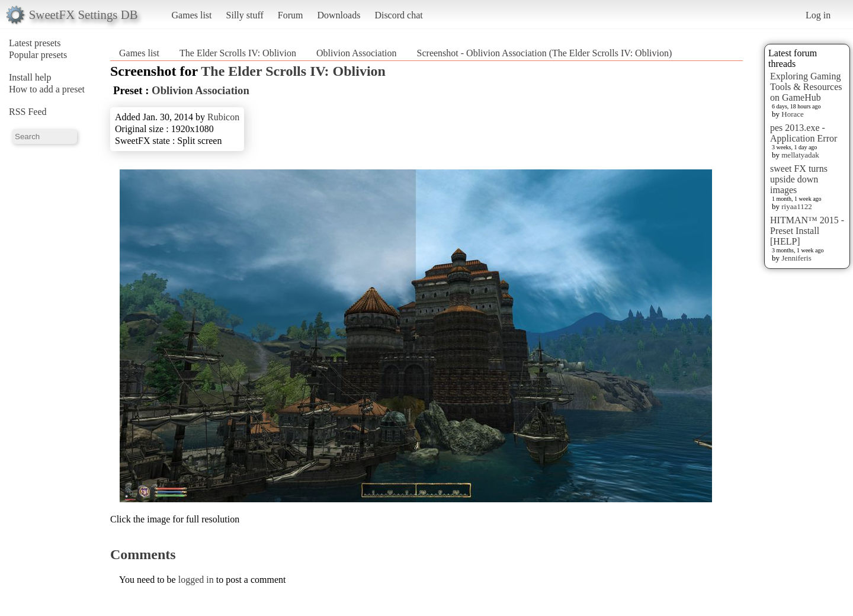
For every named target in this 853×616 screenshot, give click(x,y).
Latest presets (35, 43)
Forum (291, 15)
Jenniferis (796, 258)
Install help (30, 77)
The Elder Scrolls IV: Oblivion (238, 53)
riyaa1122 (797, 206)
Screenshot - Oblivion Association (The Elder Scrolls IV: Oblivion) (545, 53)
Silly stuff (245, 15)
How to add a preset (47, 89)
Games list (192, 15)
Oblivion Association (357, 53)
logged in (196, 580)
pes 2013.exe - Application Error (804, 133)
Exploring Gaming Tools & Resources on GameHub (806, 87)
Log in (818, 15)
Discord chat (398, 15)
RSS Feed (28, 112)
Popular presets (38, 55)
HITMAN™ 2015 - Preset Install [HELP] (807, 231)
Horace (793, 114)
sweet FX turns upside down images (799, 179)
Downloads (339, 15)
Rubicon (223, 117)
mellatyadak (800, 155)
